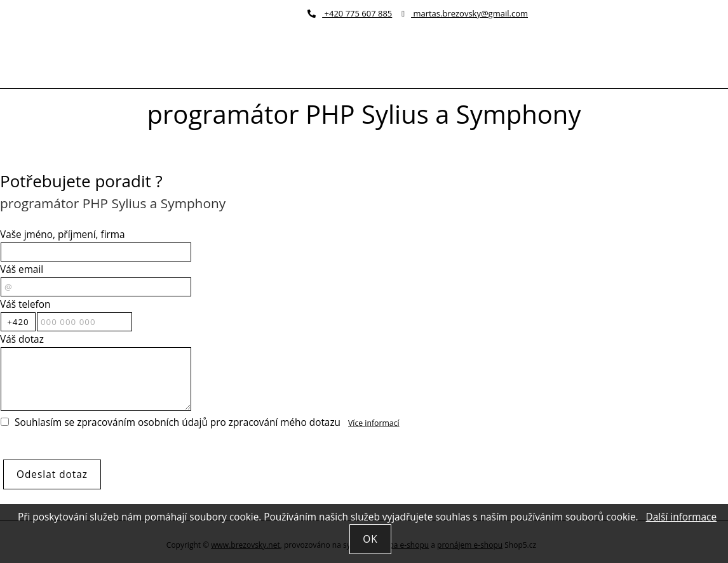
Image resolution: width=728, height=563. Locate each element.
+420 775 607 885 (350, 13)
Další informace (681, 517)
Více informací (374, 423)
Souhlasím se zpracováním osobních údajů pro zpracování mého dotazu (178, 422)
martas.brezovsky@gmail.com (465, 13)
